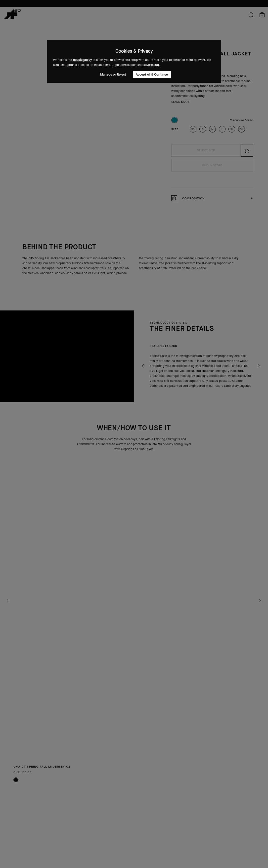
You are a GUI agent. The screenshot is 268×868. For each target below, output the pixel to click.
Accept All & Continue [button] (152, 74)
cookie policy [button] (83, 60)
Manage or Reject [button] (113, 74)
